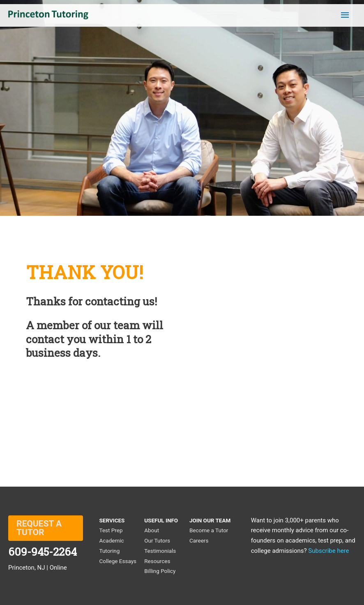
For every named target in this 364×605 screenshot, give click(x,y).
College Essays (118, 561)
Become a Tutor (209, 530)
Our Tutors (157, 540)
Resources (157, 561)
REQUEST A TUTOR (39, 528)
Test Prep (111, 530)
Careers (199, 540)
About (152, 530)
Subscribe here (328, 551)
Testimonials (160, 551)
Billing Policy (160, 571)
